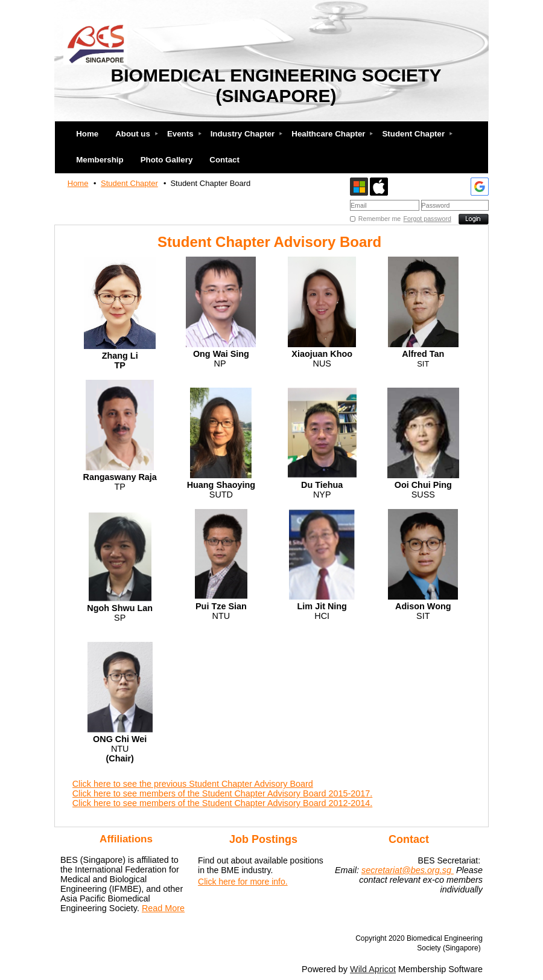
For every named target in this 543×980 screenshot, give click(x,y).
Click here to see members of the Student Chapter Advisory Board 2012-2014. (223, 803)
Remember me (379, 219)
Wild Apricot (373, 969)
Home (78, 183)
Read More (163, 908)
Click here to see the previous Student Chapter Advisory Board (193, 784)
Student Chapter (129, 183)
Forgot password (427, 219)
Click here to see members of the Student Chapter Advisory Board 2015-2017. (223, 793)
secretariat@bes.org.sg (408, 870)
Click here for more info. (243, 882)
